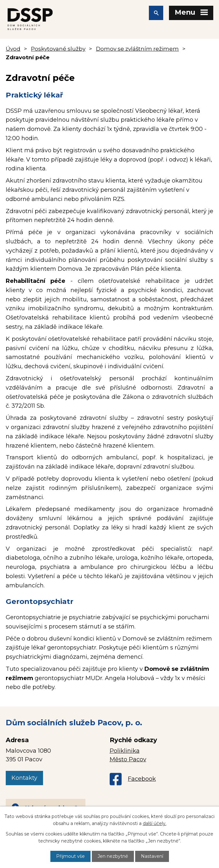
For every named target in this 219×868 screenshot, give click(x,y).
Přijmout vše (70, 856)
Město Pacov (128, 759)
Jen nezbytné (113, 856)
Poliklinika (125, 751)
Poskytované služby (58, 49)
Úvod (13, 49)
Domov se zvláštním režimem (137, 49)
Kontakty (24, 778)
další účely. (155, 823)
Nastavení (152, 856)
